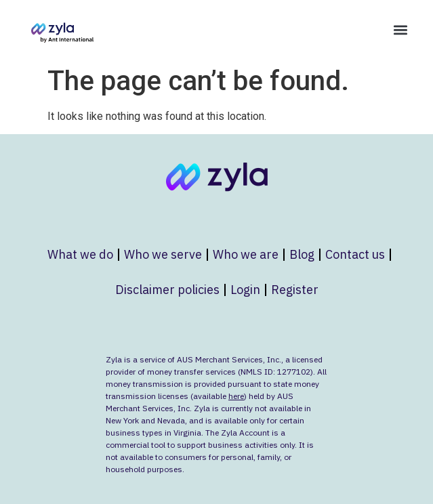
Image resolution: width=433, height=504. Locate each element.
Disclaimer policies (167, 290)
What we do (80, 254)
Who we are (246, 254)
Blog (302, 254)
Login (245, 290)
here (236, 396)
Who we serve (163, 254)
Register (295, 290)
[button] (400, 30)
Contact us (355, 254)
